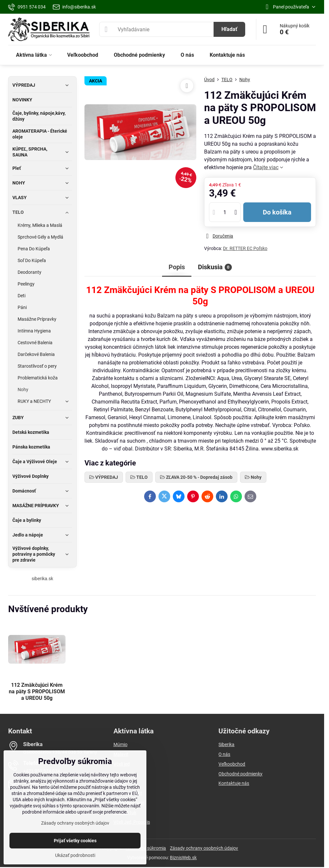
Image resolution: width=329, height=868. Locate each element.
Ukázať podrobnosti (75, 855)
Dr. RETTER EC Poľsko (245, 248)
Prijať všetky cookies (75, 841)
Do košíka (277, 212)
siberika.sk (42, 579)
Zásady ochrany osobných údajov (204, 848)
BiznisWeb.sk (183, 858)
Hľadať (229, 29)
